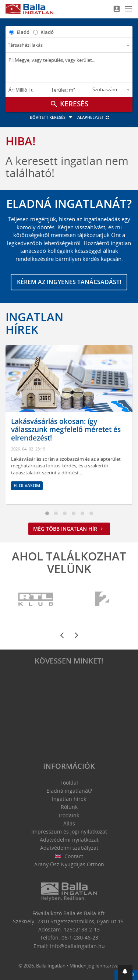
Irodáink (69, 815)
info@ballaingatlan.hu (77, 946)
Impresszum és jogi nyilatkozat (69, 832)
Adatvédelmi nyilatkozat (69, 840)
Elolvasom (27, 486)
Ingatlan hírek (34, 323)
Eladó (23, 32)
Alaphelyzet (94, 117)
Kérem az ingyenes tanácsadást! (69, 282)
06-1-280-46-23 (80, 937)
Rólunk (69, 807)
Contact (69, 856)
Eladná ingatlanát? (69, 791)
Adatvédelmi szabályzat (69, 848)
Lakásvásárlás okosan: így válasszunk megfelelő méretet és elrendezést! (66, 430)
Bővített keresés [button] (52, 117)
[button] (125, 972)
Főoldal (69, 783)
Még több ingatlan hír (69, 529)
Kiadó (47, 32)
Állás (69, 823)
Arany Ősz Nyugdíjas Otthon (69, 864)
